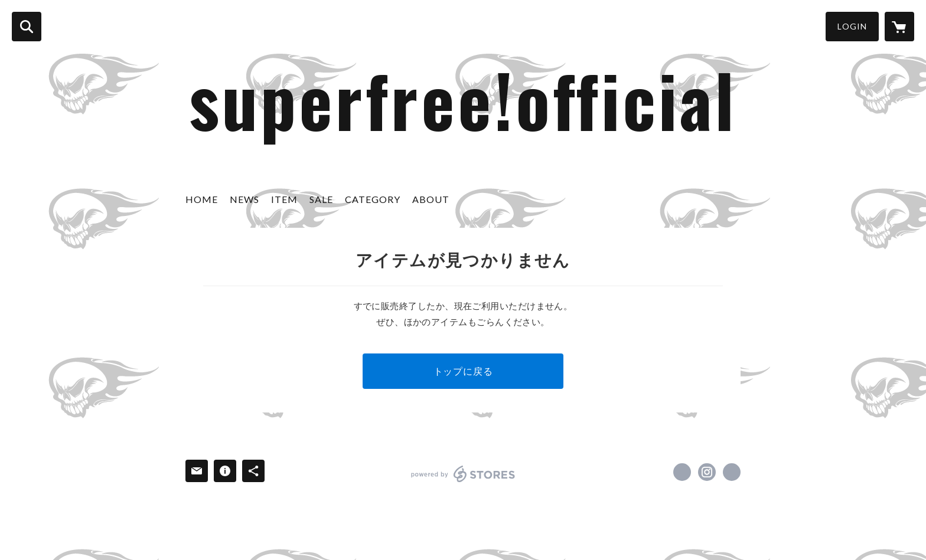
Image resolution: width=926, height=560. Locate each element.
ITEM (284, 199)
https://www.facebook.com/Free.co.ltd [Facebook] (682, 472)
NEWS (244, 199)
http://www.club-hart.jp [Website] (732, 472)
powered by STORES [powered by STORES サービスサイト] (463, 474)
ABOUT (431, 199)
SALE (321, 199)
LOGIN (852, 26)
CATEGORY (373, 199)
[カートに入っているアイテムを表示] (899, 27)
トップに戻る (463, 371)
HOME (202, 199)
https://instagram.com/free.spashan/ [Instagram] (707, 472)
